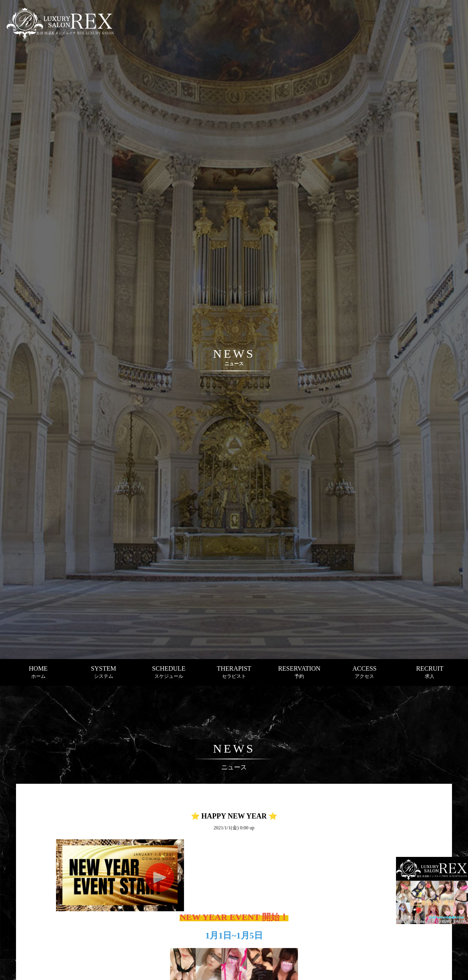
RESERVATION (299, 672)
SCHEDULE (169, 672)
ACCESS (364, 672)
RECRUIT (430, 672)
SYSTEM (103, 672)
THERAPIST (234, 672)
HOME (38, 672)
